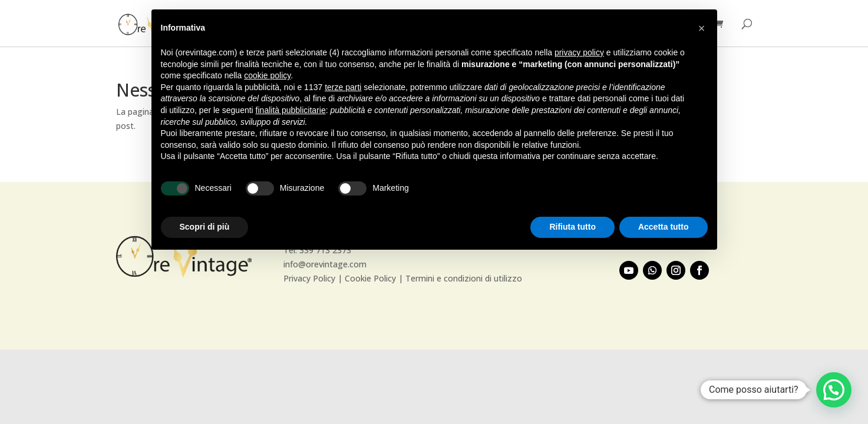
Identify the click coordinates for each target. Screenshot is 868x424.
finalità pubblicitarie (291, 110)
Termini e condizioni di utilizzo (464, 278)
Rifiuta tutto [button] (572, 227)
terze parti (343, 87)
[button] (834, 390)
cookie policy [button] (267, 75)
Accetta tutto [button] (664, 227)
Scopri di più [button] (205, 227)
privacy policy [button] (579, 52)
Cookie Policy (370, 278)
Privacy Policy (309, 278)
